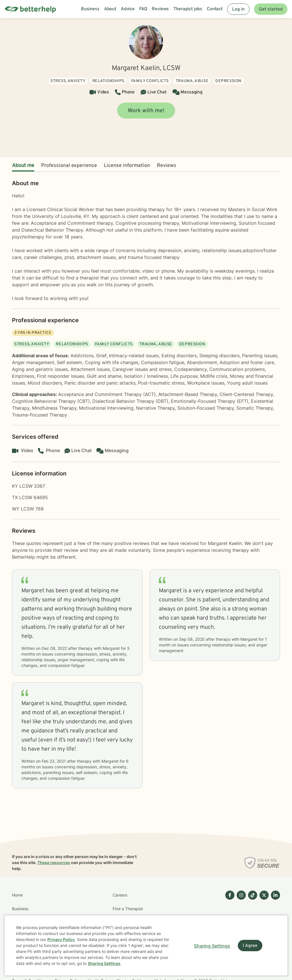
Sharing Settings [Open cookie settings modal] (212, 946)
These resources (54, 862)
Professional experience (69, 166)
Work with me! (146, 111)
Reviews (167, 166)
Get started (271, 9)
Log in (238, 9)
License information (127, 166)
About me (23, 166)
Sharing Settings (104, 963)
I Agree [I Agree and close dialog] (250, 946)
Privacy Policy (61, 939)
